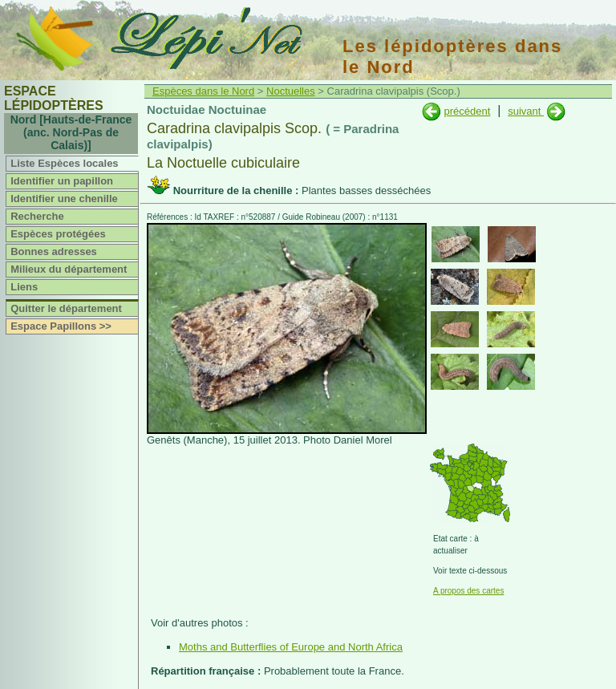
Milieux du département (69, 269)
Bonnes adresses (54, 251)
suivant (526, 111)
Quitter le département (66, 308)
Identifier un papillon (62, 181)
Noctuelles (291, 91)
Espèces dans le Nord (203, 91)
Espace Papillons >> (61, 326)
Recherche (37, 216)
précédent (467, 111)
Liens (24, 287)
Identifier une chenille (64, 199)
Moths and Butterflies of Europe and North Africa (291, 647)
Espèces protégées (58, 234)
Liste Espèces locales (64, 163)
